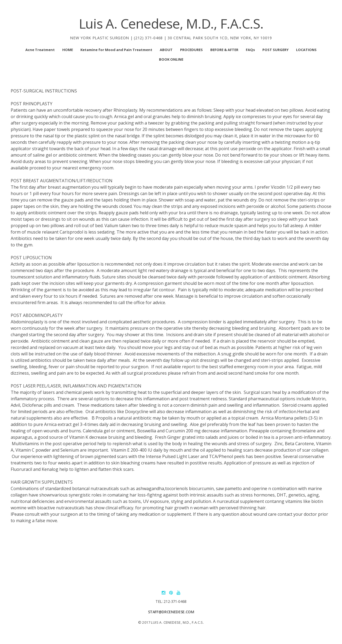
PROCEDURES (191, 50)
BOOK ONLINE (171, 59)
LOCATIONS (306, 50)
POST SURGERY (275, 50)
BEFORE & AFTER (224, 50)
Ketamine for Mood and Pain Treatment (116, 50)
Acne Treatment (40, 50)
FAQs (250, 50)
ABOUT (166, 50)
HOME (68, 50)
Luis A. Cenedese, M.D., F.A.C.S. (171, 24)
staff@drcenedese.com (171, 612)
